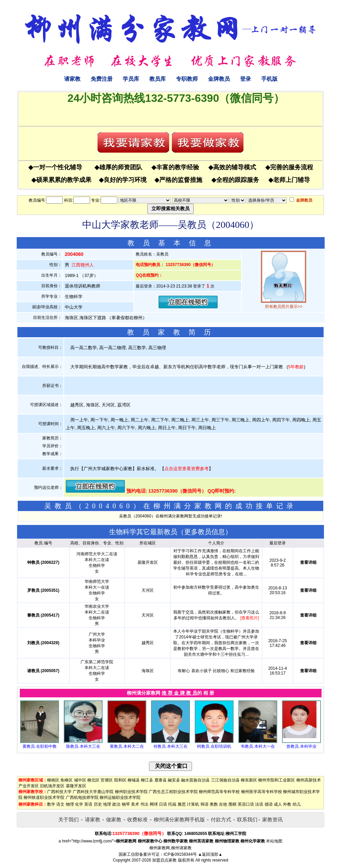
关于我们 (69, 819)
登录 (246, 79)
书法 (144, 804)
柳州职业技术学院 (131, 792)
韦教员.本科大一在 (258, 746)
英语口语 (246, 804)
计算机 (193, 804)
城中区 (80, 780)
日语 (163, 804)
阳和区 (120, 780)
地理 (107, 804)
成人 (278, 804)
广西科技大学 (59, 792)
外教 (287, 804)
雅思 (182, 804)
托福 (172, 804)
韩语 (205, 804)
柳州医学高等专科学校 (262, 792)
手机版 (269, 79)
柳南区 (53, 780)
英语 (88, 804)
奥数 (214, 804)
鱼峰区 (66, 780)
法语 (259, 804)
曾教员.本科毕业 (301, 746)
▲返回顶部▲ (210, 854)
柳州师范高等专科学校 (219, 792)
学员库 (131, 79)
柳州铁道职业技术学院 (44, 797)
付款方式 (221, 819)
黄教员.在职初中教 (39, 746)
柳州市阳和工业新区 (277, 780)
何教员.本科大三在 (170, 746)
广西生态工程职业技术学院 (173, 792)
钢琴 (126, 804)
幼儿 (297, 804)
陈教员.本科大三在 (83, 746)
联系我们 (247, 819)
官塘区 (107, 780)
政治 (116, 804)
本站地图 (274, 841)
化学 (79, 804)
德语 (269, 804)
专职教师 (187, 79)
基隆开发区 (76, 786)
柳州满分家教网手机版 (179, 819)
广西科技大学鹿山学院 (93, 792)
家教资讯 (272, 819)
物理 (70, 804)
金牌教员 (219, 79)
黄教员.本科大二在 (127, 746)
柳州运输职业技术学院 (120, 797)
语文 (60, 804)
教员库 (158, 79)
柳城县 (134, 780)
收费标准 (137, 819)
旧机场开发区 (52, 786)
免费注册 (102, 79)
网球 (154, 804)
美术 (135, 804)
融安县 (174, 780)
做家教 (114, 819)
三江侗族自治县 (225, 780)
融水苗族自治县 (195, 780)
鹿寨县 (161, 780)
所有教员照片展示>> (284, 307)
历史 (98, 804)
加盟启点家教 (164, 860)
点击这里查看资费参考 (187, 469)
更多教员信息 (205, 532)
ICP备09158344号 (180, 854)
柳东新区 (249, 780)
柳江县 (147, 780)
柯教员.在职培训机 (214, 746)
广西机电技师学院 (82, 797)
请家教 (72, 79)
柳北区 (93, 780)
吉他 (223, 804)
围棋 (233, 804)
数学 (51, 804)
